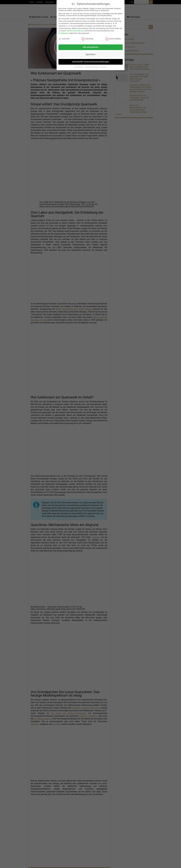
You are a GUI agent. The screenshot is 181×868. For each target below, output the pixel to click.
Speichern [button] (91, 54)
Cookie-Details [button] (79, 67)
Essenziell (64, 39)
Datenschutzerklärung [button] (92, 67)
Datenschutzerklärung (75, 31)
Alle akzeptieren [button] (91, 47)
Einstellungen (64, 33)
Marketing (88, 39)
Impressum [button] (103, 67)
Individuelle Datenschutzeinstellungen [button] (91, 62)
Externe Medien (113, 39)
